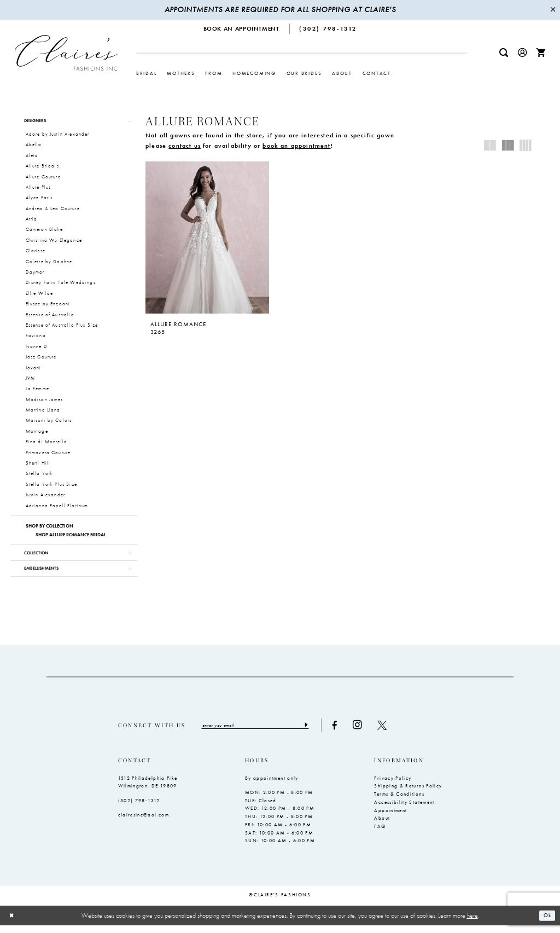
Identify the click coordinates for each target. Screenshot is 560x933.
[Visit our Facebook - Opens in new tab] (347, 732)
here (472, 923)
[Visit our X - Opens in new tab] (394, 732)
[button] (522, 53)
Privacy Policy (393, 785)
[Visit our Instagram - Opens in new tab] (369, 732)
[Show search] (504, 53)
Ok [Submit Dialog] (546, 923)
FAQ (380, 834)
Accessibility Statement (404, 810)
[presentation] (207, 237)
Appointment (390, 818)
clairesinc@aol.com (144, 822)
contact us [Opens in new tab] (185, 146)
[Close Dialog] (13, 923)
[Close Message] (553, 10)
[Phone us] (328, 29)
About (382, 826)
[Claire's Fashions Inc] (66, 53)
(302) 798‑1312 (139, 808)
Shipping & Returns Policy (408, 793)
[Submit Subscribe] (317, 732)
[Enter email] (261, 732)
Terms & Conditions (399, 802)
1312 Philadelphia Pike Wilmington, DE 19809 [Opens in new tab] (148, 789)
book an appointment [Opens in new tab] (296, 146)
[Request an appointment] (242, 29)
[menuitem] (242, 29)
